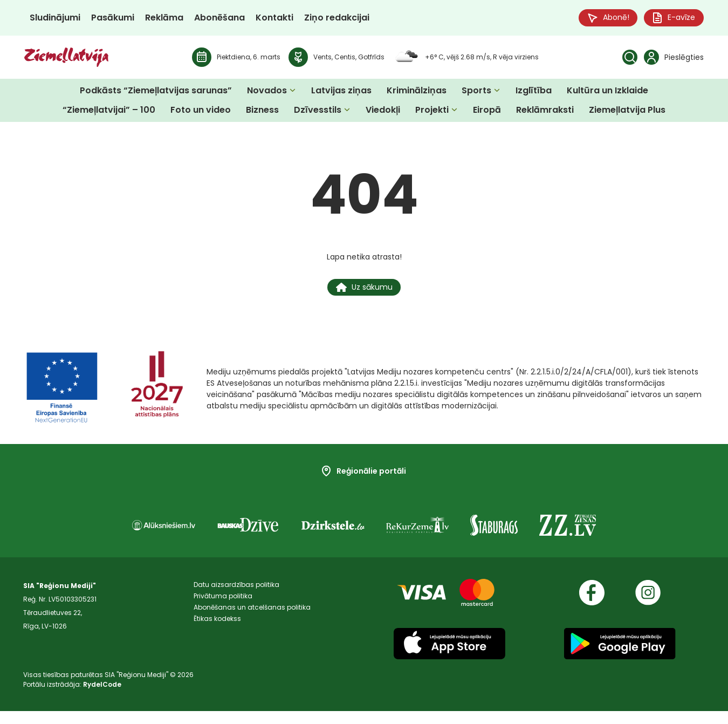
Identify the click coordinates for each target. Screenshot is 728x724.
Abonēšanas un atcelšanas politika (252, 626)
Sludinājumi (55, 19)
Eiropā (487, 112)
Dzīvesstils (318, 112)
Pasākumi (113, 19)
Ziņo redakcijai (337, 19)
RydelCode (102, 697)
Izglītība (534, 93)
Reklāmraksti (545, 112)
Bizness (262, 112)
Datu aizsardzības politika (236, 599)
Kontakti (274, 19)
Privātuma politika (223, 612)
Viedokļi (383, 112)
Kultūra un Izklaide (607, 93)
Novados (267, 93)
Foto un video (201, 112)
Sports (476, 93)
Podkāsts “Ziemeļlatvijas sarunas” (156, 93)
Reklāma (164, 19)
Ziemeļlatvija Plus (627, 112)
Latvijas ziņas (341, 93)
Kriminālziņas (417, 93)
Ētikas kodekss (217, 639)
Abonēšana (219, 19)
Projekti (432, 112)
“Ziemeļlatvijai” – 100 (109, 112)
